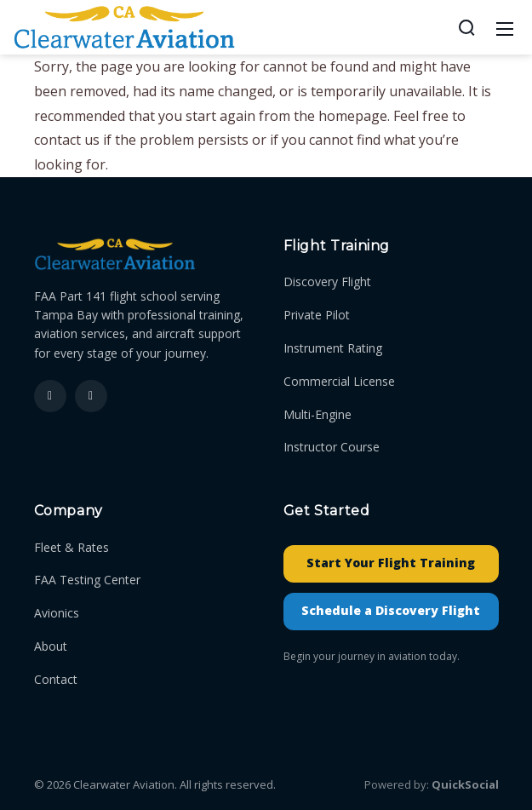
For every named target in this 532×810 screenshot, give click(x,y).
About (51, 646)
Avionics (57, 613)
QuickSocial (465, 784)
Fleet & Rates (72, 547)
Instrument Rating (333, 348)
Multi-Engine (317, 414)
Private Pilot (317, 315)
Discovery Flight (327, 281)
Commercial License (339, 381)
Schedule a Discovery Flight (391, 610)
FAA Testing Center (87, 580)
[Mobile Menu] (505, 27)
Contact (56, 679)
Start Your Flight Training (391, 563)
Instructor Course (332, 447)
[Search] (466, 27)
